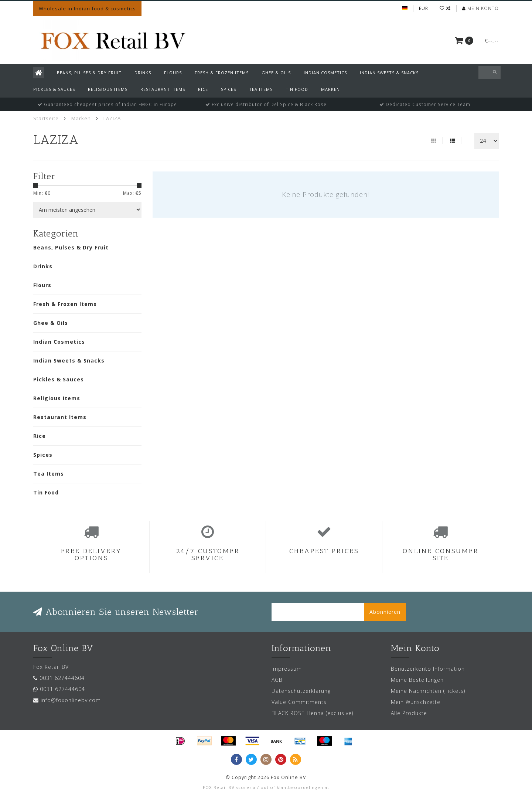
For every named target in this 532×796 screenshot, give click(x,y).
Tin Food (297, 89)
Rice (203, 89)
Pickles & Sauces (54, 89)
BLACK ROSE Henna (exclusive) (312, 713)
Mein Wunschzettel (416, 702)
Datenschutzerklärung (301, 691)
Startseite (46, 118)
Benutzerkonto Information (428, 669)
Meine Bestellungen (417, 680)
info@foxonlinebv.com (71, 700)
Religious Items (108, 89)
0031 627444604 (62, 678)
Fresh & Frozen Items (222, 73)
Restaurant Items (163, 89)
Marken (330, 89)
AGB (277, 680)
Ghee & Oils (276, 73)
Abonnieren (385, 612)
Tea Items (261, 89)
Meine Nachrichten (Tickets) (428, 691)
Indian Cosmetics (325, 73)
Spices (229, 89)
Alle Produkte (409, 713)
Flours (173, 73)
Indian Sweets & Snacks (389, 73)
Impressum (287, 669)
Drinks (143, 73)
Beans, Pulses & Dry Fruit (89, 73)
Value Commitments (299, 702)
